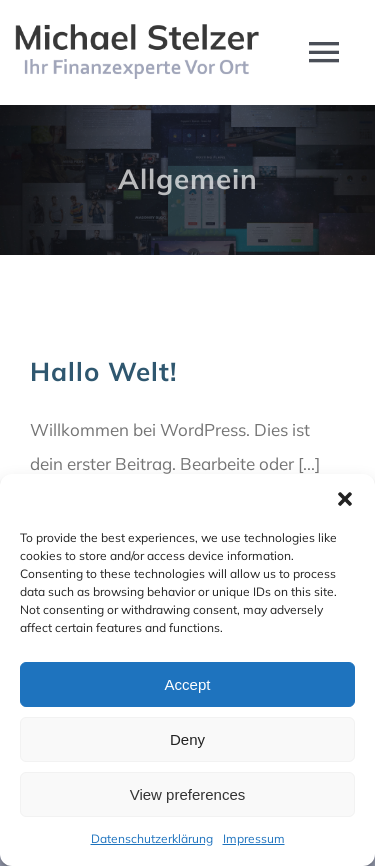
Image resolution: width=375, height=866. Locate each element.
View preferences (188, 794)
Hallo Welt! (103, 371)
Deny (187, 739)
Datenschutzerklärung (152, 838)
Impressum (254, 838)
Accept (188, 684)
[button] (345, 499)
